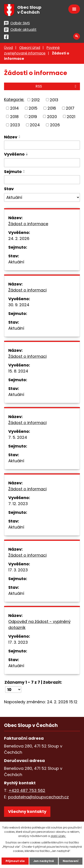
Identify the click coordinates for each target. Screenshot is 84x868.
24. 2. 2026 (19, 238)
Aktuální (16, 262)
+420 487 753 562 (27, 790)
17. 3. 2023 (18, 570)
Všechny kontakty (27, 811)
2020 (52, 116)
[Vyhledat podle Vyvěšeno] (42, 163)
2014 (14, 108)
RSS (57, 86)
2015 (33, 108)
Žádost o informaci (27, 290)
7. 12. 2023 (18, 504)
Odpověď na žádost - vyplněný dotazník (39, 624)
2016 (52, 108)
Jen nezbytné (44, 861)
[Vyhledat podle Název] (42, 145)
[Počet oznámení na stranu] (13, 690)
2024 (35, 125)
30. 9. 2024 (19, 305)
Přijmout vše (15, 861)
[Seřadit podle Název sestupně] (20, 138)
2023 (15, 125)
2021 (71, 116)
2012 (36, 100)
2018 (14, 116)
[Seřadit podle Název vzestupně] (20, 136)
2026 (55, 125)
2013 (54, 100)
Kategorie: (14, 99)
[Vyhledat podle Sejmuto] (42, 180)
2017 (70, 108)
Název (11, 137)
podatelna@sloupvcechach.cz (38, 797)
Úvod (8, 48)
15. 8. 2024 (18, 371)
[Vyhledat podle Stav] (42, 198)
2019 (33, 116)
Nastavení (71, 861)
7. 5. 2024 (18, 437)
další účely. (58, 836)
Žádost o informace (28, 224)
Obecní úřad (30, 48)
